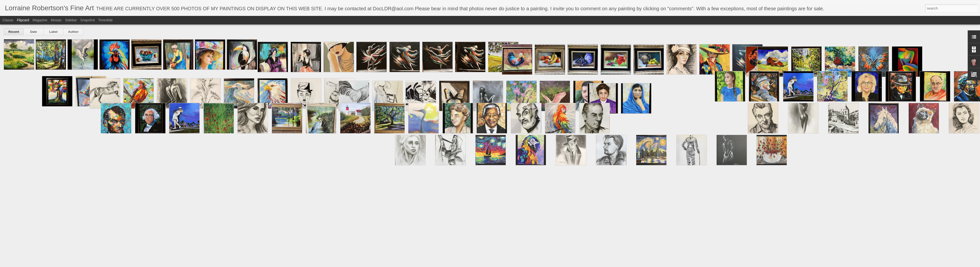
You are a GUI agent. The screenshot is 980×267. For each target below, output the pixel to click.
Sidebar (71, 20)
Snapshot (88, 20)
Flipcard (23, 20)
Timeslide (105, 20)
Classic (8, 20)
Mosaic (56, 20)
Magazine (40, 20)
